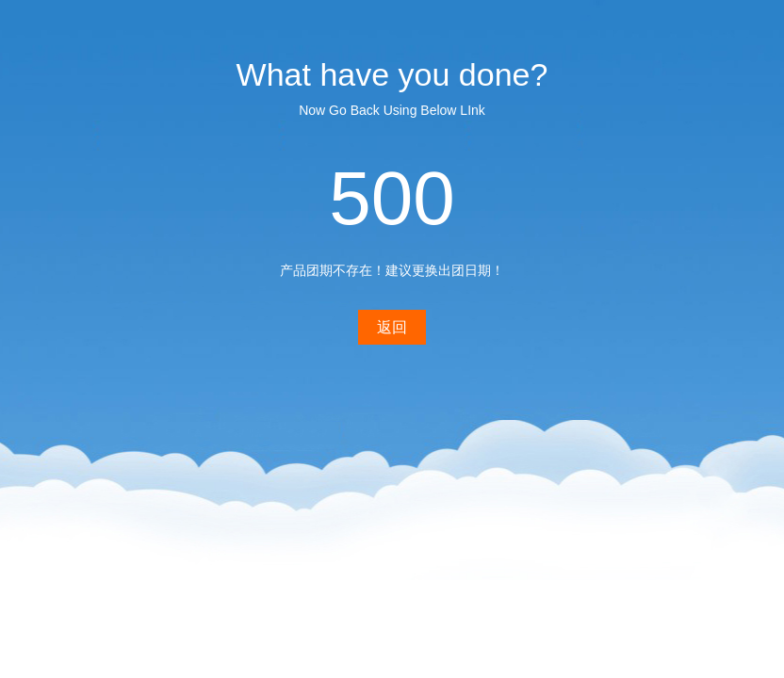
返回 (392, 327)
